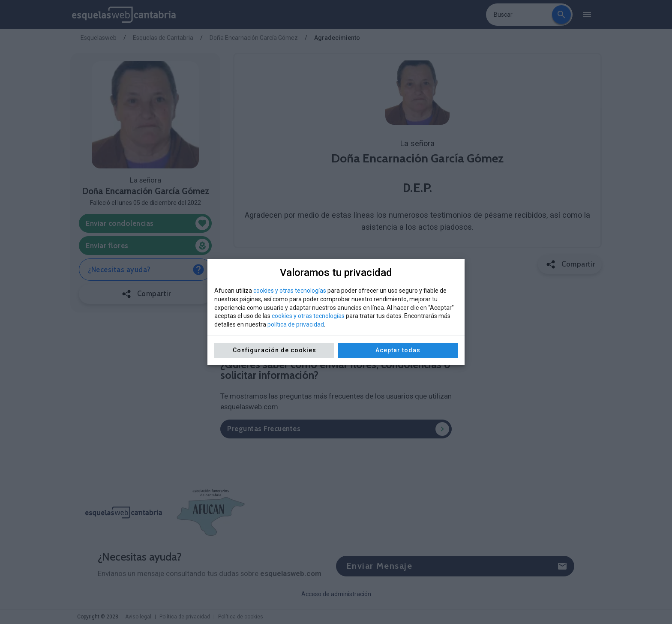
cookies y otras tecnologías (290, 291)
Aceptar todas (398, 350)
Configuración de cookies (274, 350)
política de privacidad (296, 324)
